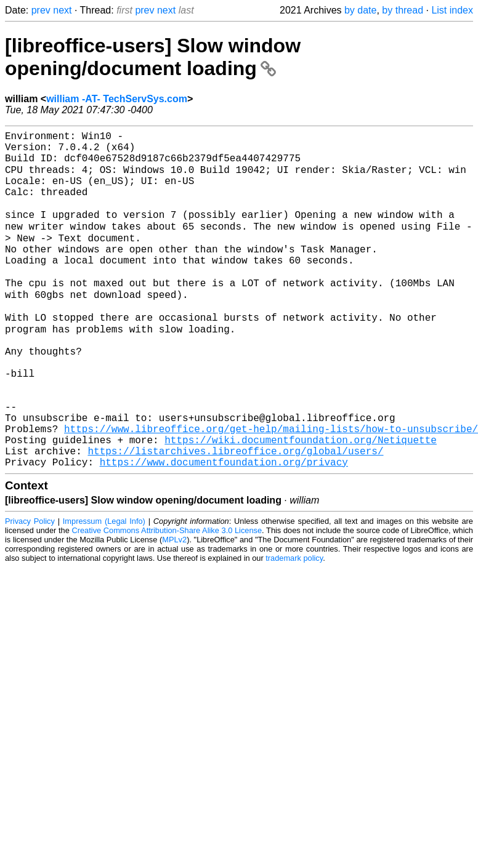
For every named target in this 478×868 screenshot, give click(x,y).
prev (41, 10)
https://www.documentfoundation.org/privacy (224, 531)
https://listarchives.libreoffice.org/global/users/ (235, 517)
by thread (403, 10)
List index (452, 10)
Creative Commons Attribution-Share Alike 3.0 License (167, 599)
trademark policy (294, 627)
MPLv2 (174, 609)
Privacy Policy (30, 590)
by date (360, 10)
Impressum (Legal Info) (104, 590)
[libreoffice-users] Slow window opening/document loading (153, 57)
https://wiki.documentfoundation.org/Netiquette (301, 504)
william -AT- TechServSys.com (117, 99)
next (62, 10)
